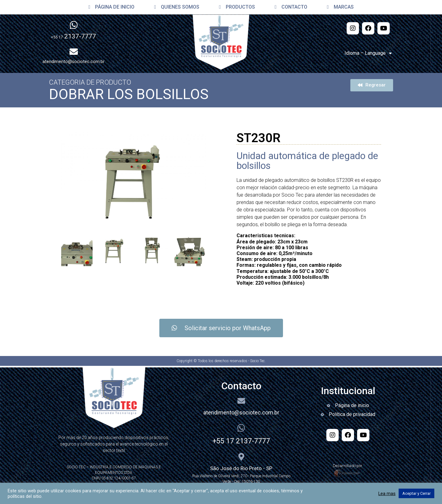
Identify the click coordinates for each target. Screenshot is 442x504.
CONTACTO (291, 7)
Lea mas (387, 494)
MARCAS (340, 7)
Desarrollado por (348, 466)
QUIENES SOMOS (177, 7)
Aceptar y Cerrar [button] (416, 493)
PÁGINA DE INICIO (111, 7)
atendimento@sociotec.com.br (241, 412)
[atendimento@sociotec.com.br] (241, 401)
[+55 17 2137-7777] (241, 428)
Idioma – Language (368, 53)
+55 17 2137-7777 (241, 441)
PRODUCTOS (237, 7)
